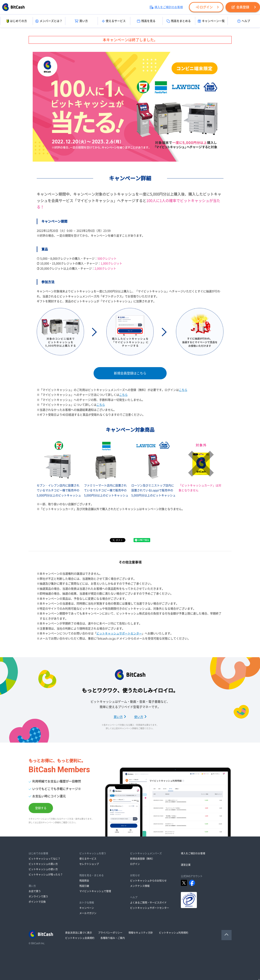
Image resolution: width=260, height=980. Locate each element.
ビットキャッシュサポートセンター (119, 633)
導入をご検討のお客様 (166, 7)
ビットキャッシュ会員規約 (80, 938)
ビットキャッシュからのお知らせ (148, 881)
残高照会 (84, 881)
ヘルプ (244, 21)
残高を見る (146, 21)
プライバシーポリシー (110, 933)
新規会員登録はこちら (130, 373)
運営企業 (186, 865)
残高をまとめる (179, 21)
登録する (41, 808)
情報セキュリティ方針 (141, 933)
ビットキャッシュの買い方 (43, 864)
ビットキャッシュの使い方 (43, 869)
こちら (183, 390)
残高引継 (84, 886)
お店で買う (35, 891)
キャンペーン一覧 (211, 21)
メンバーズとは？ (49, 21)
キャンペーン (87, 908)
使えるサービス (114, 21)
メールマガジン (88, 913)
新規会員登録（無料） (142, 859)
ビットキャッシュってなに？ (44, 859)
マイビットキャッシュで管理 (95, 891)
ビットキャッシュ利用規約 (174, 933)
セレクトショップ (89, 864)
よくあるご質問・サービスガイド (148, 903)
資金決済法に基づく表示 (79, 933)
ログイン (204, 7)
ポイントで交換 (37, 902)
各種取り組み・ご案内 (113, 938)
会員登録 (240, 7)
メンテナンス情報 (140, 886)
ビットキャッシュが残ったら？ (46, 874)
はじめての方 (16, 21)
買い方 (81, 21)
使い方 (140, 717)
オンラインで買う (38, 896)
